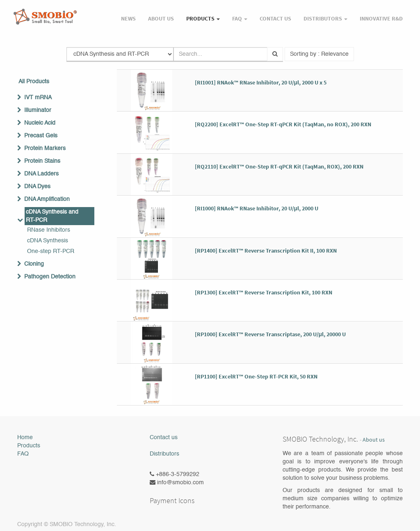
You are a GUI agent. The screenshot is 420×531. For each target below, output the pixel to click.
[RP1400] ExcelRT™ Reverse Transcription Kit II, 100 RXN (266, 251)
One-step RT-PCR (51, 251)
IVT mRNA (38, 98)
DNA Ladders (41, 174)
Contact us (164, 438)
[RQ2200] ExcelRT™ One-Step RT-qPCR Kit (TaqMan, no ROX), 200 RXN (283, 124)
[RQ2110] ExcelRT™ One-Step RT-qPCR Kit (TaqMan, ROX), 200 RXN (279, 166)
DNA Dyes (37, 187)
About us (374, 440)
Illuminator (38, 110)
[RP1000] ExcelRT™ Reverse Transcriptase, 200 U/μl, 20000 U (270, 334)
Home (25, 438)
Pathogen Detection (50, 277)
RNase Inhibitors (49, 230)
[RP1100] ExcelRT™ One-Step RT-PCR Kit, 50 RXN (256, 376)
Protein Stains (42, 161)
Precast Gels (41, 136)
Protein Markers (45, 148)
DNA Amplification (47, 199)
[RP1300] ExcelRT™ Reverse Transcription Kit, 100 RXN (264, 292)
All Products (34, 82)
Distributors (164, 454)
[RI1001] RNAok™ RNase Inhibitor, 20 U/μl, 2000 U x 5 (261, 82)
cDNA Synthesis (48, 241)
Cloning (34, 264)
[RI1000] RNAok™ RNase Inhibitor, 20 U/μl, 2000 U (257, 208)
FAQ (23, 454)
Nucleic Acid (40, 123)
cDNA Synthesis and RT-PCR (52, 216)
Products (29, 446)
